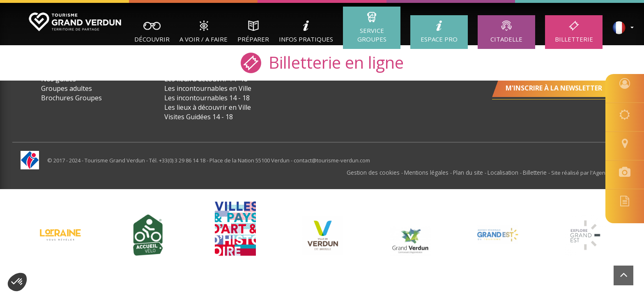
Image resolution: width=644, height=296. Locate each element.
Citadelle (506, 39)
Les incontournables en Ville (208, 88)
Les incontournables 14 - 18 (207, 98)
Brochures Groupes (71, 98)
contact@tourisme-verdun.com (332, 160)
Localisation (505, 172)
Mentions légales (432, 172)
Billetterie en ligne (322, 62)
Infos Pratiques (306, 39)
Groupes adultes (67, 88)
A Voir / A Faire (204, 39)
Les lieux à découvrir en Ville (208, 107)
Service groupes (372, 35)
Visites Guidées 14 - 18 (199, 117)
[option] (323, 235)
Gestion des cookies (381, 172)
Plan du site (472, 172)
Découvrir (152, 39)
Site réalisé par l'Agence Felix (587, 172)
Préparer (253, 39)
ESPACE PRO (439, 39)
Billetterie (574, 39)
